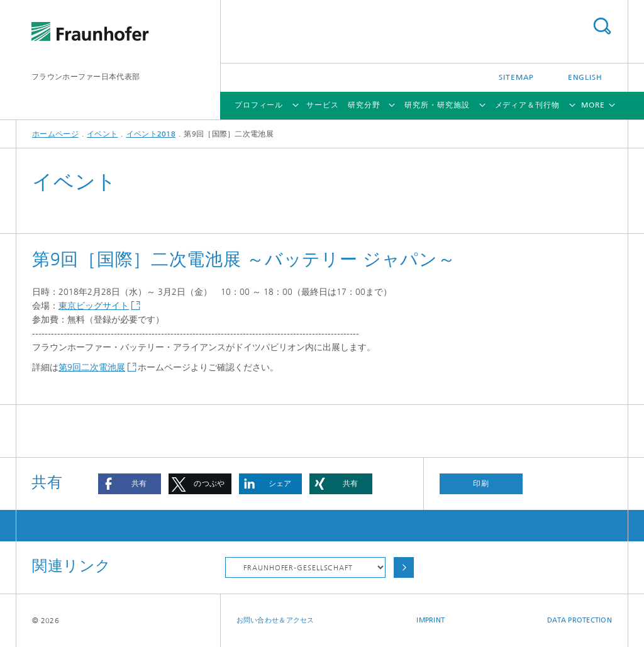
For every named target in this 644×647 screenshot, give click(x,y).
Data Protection (580, 620)
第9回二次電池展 (92, 368)
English (585, 77)
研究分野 (364, 105)
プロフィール (259, 105)
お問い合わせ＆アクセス (275, 620)
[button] (130, 484)
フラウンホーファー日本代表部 (86, 77)
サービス (323, 105)
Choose (404, 567)
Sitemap (516, 77)
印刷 (481, 484)
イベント (102, 134)
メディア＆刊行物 (527, 105)
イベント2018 (151, 134)
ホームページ (55, 134)
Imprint (430, 620)
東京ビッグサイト (94, 306)
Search (602, 26)
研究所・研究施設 (437, 105)
